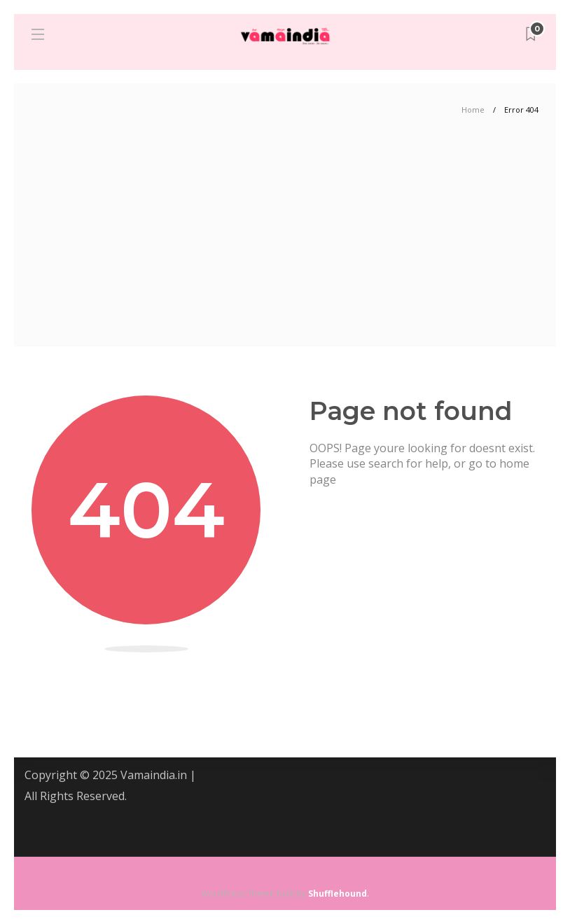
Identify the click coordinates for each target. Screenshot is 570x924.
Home (473, 110)
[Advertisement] (285, 241)
